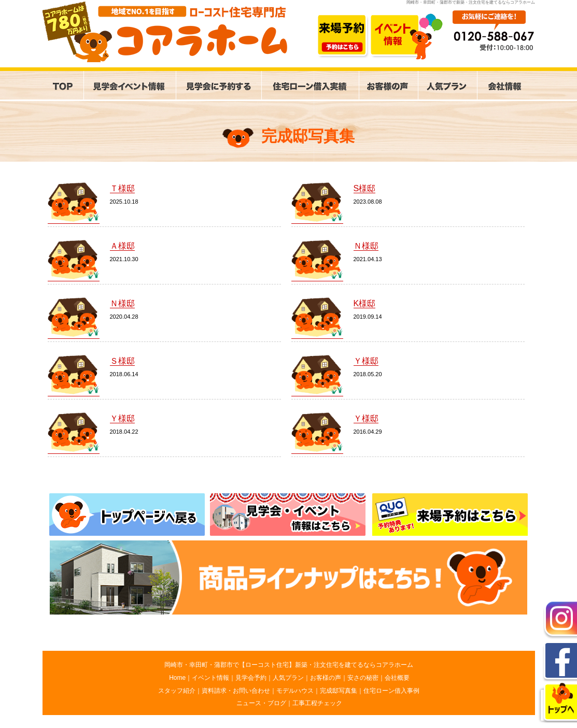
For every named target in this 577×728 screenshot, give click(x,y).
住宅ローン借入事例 (391, 691)
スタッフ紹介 (177, 691)
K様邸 (365, 303)
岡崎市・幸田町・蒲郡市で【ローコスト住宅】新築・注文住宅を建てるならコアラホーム (289, 665)
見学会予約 (251, 678)
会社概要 (397, 678)
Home (177, 678)
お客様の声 (326, 678)
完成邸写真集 (339, 691)
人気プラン (288, 678)
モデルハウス (295, 691)
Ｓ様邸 (122, 361)
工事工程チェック (317, 703)
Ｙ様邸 (366, 361)
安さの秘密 (363, 678)
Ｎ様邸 (366, 246)
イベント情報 (210, 678)
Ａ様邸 (122, 246)
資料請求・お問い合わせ (236, 691)
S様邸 (365, 188)
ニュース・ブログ (261, 703)
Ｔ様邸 (122, 188)
